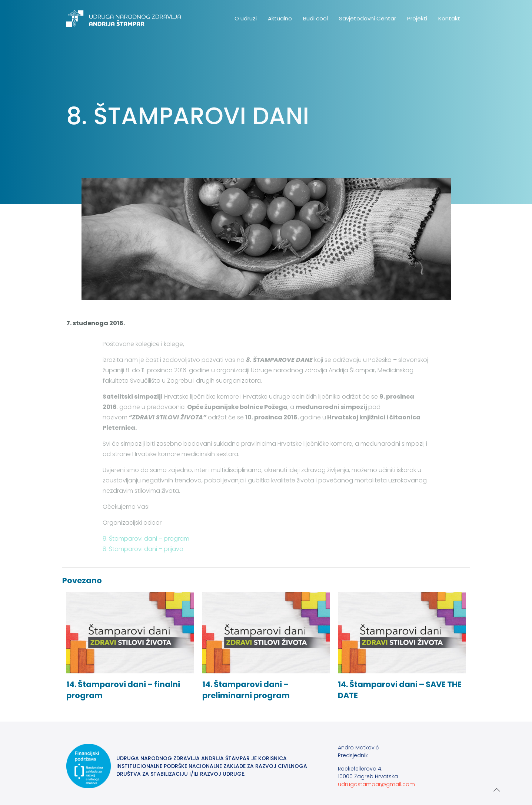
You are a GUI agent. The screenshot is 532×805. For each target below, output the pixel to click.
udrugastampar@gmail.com (376, 784)
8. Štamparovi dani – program (146, 539)
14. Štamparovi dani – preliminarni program (246, 690)
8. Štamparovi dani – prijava (143, 549)
